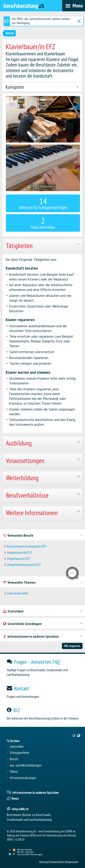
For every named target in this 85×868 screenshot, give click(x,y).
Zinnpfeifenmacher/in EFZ (24, 565)
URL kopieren (72, 646)
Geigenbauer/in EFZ (19, 552)
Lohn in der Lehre (18, 593)
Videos (14, 772)
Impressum (72, 862)
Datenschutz (57, 862)
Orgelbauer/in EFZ (19, 559)
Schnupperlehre (20, 753)
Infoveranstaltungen (23, 778)
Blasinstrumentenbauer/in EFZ (27, 546)
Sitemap (44, 862)
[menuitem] (76, 735)
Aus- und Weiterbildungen (26, 765)
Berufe (14, 759)
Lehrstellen (17, 747)
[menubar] (74, 6)
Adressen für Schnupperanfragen (43, 203)
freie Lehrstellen (43, 223)
